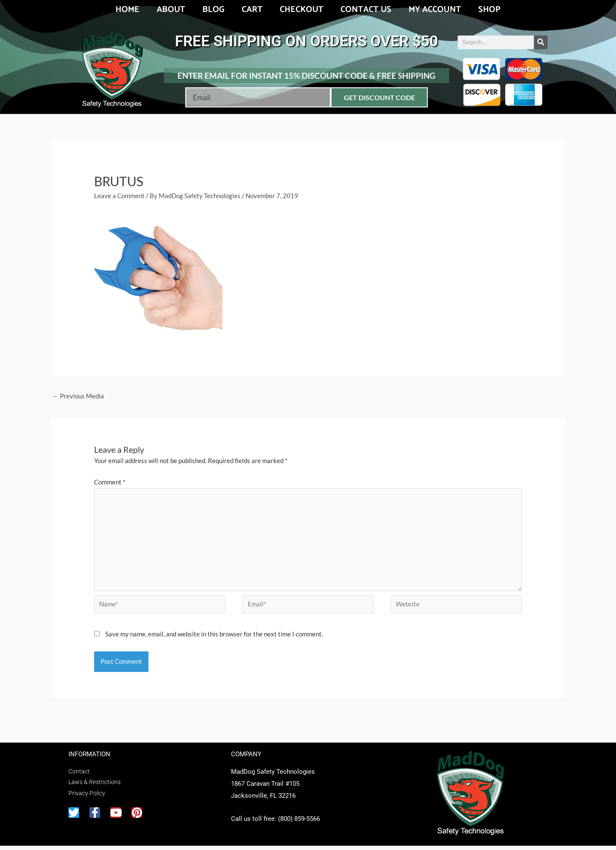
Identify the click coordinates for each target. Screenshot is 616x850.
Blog (213, 10)
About (171, 10)
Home (127, 10)
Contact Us (366, 10)
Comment (110, 482)
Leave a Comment (119, 196)
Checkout (302, 10)
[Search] (541, 42)
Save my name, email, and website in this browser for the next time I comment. (214, 638)
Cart (252, 10)
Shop (489, 10)
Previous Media (78, 396)
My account (435, 10)
